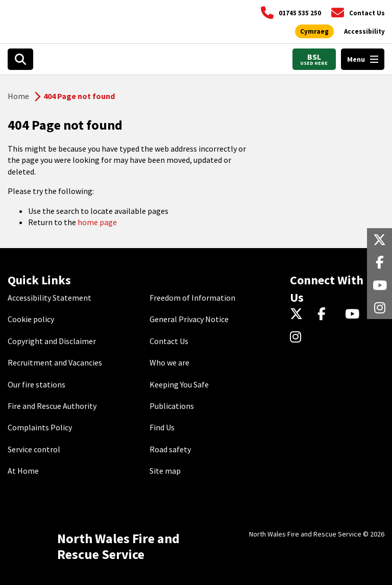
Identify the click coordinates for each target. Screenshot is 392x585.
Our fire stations (36, 384)
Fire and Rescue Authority (52, 406)
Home (18, 96)
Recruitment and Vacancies (55, 362)
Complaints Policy (40, 427)
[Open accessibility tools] (364, 32)
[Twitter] (299, 315)
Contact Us (169, 341)
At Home (23, 471)
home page (97, 222)
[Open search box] (20, 59)
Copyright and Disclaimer (52, 341)
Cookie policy (31, 319)
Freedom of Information (192, 298)
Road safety (170, 449)
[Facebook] (326, 315)
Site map (165, 471)
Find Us (162, 427)
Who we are (169, 362)
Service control (34, 449)
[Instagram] (299, 337)
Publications (172, 406)
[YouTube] (354, 315)
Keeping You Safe (179, 384)
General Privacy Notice (189, 319)
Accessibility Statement (50, 298)
